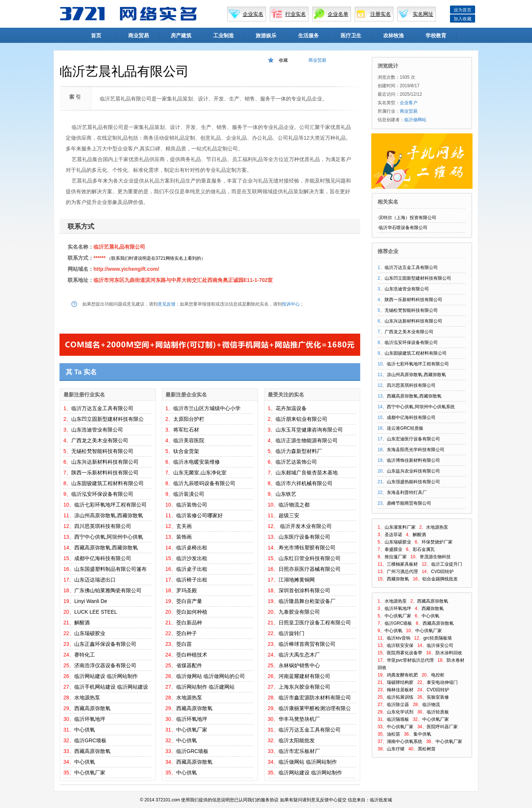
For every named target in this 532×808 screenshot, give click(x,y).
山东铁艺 (286, 494)
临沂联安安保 (400, 645)
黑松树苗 (427, 749)
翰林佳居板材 (400, 690)
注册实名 (381, 14)
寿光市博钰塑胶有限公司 (307, 548)
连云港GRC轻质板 (405, 428)
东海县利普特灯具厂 (407, 492)
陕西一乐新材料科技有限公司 (105, 473)
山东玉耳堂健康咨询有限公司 (309, 430)
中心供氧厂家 (90, 773)
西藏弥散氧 (398, 579)
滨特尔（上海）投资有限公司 (407, 218)
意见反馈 (167, 304)
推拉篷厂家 (396, 557)
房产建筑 (181, 35)
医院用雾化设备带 (405, 653)
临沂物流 (431, 705)
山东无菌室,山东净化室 (200, 473)
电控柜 (438, 675)
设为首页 (463, 10)
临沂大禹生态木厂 (299, 655)
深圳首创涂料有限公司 (304, 590)
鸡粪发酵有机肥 (402, 675)
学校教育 (436, 35)
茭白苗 (184, 644)
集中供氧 (422, 734)
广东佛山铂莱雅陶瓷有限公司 (108, 590)
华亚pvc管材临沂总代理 (410, 660)
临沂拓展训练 (400, 697)
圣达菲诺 (393, 535)
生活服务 (308, 35)
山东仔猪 (396, 749)
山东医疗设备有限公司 (304, 537)
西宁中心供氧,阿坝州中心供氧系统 (421, 407)
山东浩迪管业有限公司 (97, 430)
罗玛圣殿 (187, 590)
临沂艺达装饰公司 (296, 462)
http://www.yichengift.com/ (126, 269)
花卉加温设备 (291, 408)
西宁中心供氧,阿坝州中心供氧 (109, 537)
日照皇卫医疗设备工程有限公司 (315, 623)
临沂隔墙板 (398, 719)
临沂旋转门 (291, 633)
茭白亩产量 (189, 601)
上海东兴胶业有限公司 (304, 687)
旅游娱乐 (266, 35)
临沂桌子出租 (192, 569)
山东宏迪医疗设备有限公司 (413, 439)
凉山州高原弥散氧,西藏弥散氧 (109, 515)
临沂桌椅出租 (192, 548)
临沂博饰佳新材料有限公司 (413, 460)
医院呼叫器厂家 (442, 727)
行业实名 (296, 14)
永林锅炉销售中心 (299, 665)
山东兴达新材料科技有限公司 (105, 462)
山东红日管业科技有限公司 (310, 558)
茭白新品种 (189, 623)
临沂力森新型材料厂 (299, 451)
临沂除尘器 (398, 705)
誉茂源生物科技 (435, 557)
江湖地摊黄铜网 (297, 580)
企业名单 (338, 14)
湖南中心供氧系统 (405, 741)
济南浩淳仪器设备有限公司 (105, 665)
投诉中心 (291, 304)
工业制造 (224, 35)
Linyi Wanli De (91, 601)
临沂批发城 (381, 800)
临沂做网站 (189, 676)
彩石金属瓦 (424, 549)
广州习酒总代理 (402, 572)
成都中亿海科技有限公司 (103, 558)
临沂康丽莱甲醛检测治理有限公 (315, 708)
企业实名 (253, 14)
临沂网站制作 (122, 676)
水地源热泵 (87, 698)
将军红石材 (186, 430)
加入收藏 (463, 19)
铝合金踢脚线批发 (440, 579)
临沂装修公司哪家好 (199, 515)
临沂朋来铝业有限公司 (301, 419)
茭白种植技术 (192, 655)
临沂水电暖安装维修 (197, 462)
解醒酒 (82, 623)
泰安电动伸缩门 (442, 682)
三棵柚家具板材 (402, 564)
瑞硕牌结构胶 (400, 682)
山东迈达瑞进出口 (95, 580)
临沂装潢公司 (189, 494)
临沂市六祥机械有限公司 (304, 483)
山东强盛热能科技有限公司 (413, 482)
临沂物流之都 (294, 505)
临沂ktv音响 (398, 638)
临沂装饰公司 (192, 505)
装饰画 (184, 537)
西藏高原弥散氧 (92, 708)
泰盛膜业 (393, 549)
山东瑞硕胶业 (90, 633)
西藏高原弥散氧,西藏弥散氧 (106, 548)
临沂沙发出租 (192, 558)
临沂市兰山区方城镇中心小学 (207, 408)
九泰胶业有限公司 (299, 612)
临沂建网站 (222, 687)
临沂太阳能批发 (297, 740)
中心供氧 (85, 730)
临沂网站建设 (90, 676)
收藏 (283, 60)
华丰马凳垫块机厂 (299, 719)
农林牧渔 (393, 35)
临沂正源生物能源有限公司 (307, 440)
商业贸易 (139, 35)
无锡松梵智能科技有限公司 (102, 451)
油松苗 (393, 734)
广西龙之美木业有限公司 (100, 440)
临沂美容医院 (189, 440)
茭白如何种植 (192, 612)
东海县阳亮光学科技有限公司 (416, 450)
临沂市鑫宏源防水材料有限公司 (315, 698)
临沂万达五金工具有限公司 (102, 408)
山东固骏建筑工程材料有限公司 (108, 483)
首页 (96, 35)
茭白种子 (187, 633)
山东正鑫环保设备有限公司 (105, 644)
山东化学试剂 (400, 712)
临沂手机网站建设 (95, 687)
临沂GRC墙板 (90, 740)
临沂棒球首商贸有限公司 (307, 644)
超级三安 (289, 515)
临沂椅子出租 (192, 580)
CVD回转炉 (442, 572)
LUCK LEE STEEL (96, 612)
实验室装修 (438, 697)
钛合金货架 (186, 451)
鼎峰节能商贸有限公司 (409, 503)
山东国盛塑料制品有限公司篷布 (110, 569)
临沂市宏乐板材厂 (299, 751)
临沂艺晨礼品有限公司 (119, 247)
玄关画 (184, 526)
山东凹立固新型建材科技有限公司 (418, 278)
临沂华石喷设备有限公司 (403, 228)
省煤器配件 (189, 665)
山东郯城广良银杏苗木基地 (307, 473)
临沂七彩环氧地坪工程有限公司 (110, 505)
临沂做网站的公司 (224, 676)
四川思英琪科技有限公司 (103, 526)
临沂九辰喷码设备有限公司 (204, 483)
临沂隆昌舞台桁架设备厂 (307, 601)
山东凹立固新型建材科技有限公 (108, 419)
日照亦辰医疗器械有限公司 (310, 569)
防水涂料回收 (449, 653)
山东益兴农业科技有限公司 (413, 471)
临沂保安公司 (440, 645)
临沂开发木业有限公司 (305, 526)
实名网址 (423, 14)
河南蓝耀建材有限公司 (304, 676)
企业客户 (409, 103)
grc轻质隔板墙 (438, 638)
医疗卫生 (351, 35)
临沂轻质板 (438, 712)
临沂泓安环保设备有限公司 (102, 494)
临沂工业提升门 (447, 564)
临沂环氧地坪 (90, 719)
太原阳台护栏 (189, 419)
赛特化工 (85, 655)
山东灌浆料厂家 (400, 527)
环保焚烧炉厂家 (437, 542)
